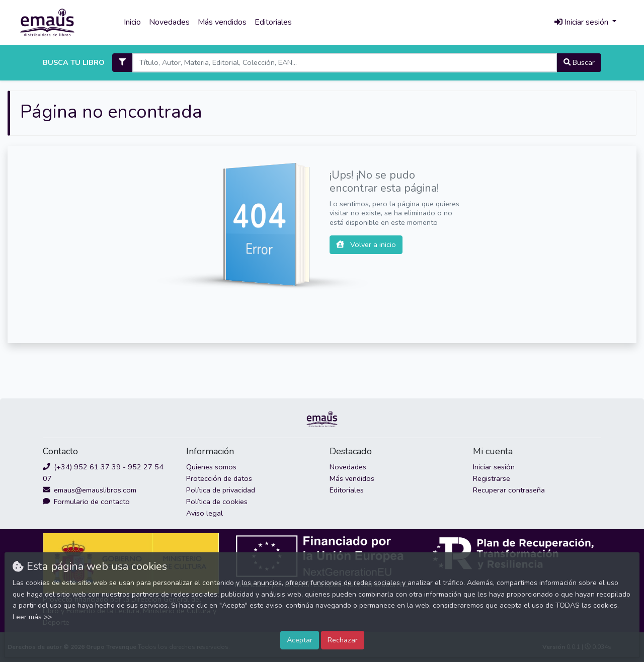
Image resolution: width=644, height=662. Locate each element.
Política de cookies (217, 502)
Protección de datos (219, 478)
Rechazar (343, 640)
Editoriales (273, 22)
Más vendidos (222, 22)
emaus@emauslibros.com (90, 490)
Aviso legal (205, 513)
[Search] (344, 63)
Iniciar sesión (494, 467)
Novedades (169, 22)
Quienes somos (211, 467)
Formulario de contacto (86, 502)
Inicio (132, 22)
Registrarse (492, 478)
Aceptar (300, 640)
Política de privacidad (221, 490)
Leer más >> (32, 617)
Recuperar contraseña (509, 490)
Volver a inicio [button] (366, 244)
